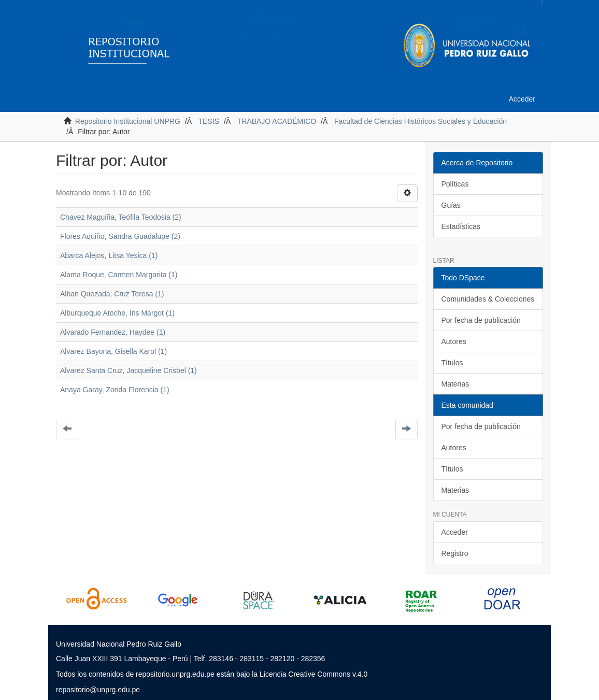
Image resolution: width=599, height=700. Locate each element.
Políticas (455, 184)
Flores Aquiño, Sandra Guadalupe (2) (120, 236)
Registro (455, 553)
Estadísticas (461, 226)
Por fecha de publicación (481, 320)
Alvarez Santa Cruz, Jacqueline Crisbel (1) (129, 370)
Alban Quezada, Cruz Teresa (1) (112, 294)
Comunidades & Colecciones (488, 299)
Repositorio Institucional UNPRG (128, 121)
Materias (455, 384)
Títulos (452, 363)
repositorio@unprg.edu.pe (98, 690)
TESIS (209, 121)
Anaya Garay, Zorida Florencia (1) (115, 390)
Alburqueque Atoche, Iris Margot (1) (117, 313)
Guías (451, 205)
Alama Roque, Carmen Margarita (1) (119, 275)
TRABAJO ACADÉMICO (277, 121)
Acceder (455, 532)
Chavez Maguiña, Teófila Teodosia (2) (121, 217)
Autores (454, 341)
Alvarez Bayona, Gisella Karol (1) (113, 351)
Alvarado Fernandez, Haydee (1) (113, 332)
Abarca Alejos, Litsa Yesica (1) (109, 255)
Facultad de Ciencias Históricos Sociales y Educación (420, 121)
